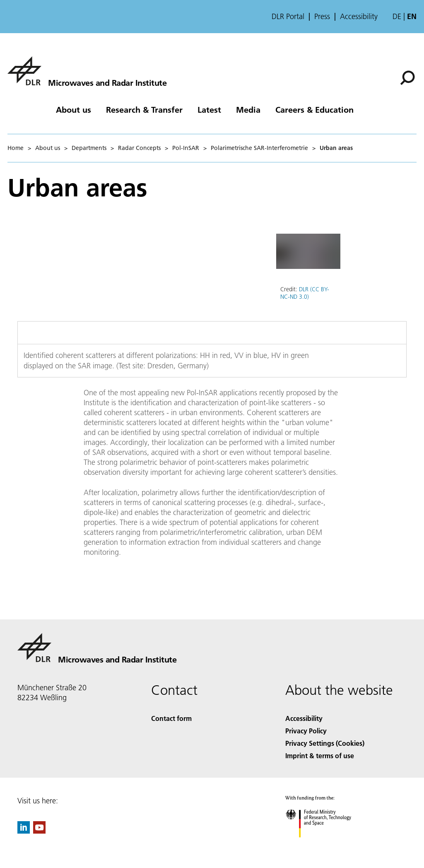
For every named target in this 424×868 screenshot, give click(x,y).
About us (73, 109)
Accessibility (359, 17)
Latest (209, 109)
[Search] (407, 78)
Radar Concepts (139, 148)
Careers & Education (314, 109)
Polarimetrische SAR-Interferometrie (259, 148)
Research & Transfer (144, 109)
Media (248, 109)
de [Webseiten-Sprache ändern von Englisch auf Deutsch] (397, 16)
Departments (89, 148)
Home (16, 148)
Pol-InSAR (186, 148)
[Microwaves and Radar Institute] (87, 71)
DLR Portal (288, 17)
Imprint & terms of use (320, 756)
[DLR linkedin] (24, 831)
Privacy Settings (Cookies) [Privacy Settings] (325, 743)
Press (322, 17)
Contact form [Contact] (171, 718)
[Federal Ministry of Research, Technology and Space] (326, 845)
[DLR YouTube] (39, 831)
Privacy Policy (306, 731)
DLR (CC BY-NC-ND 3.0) (305, 293)
